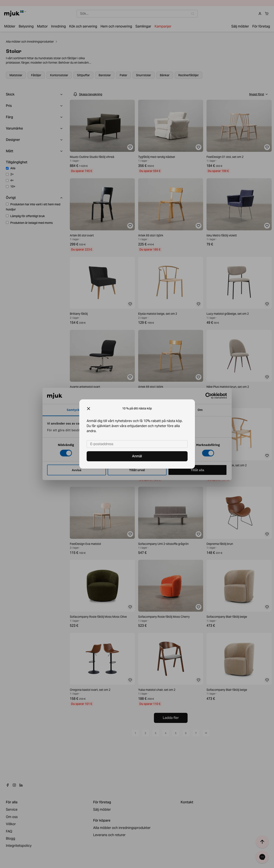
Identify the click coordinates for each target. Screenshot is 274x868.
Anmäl (137, 456)
